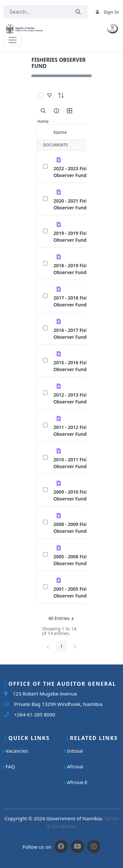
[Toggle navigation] (13, 40)
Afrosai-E (77, 782)
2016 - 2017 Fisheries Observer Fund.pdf (76, 334)
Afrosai (75, 766)
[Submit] (78, 12)
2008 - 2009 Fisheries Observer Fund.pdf (76, 528)
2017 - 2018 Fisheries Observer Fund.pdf (76, 301)
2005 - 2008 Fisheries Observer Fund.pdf (76, 560)
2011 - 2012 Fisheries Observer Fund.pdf (76, 431)
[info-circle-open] (56, 111)
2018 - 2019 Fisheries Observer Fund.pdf (76, 269)
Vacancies (17, 751)
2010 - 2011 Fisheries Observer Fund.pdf (76, 463)
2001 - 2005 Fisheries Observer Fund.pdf (76, 592)
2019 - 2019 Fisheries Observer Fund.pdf (76, 237)
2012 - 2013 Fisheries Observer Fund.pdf (76, 398)
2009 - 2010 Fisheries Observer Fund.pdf (76, 495)
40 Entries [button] (63, 619)
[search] (43, 111)
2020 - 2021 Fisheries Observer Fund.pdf (76, 204)
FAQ (10, 766)
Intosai (75, 751)
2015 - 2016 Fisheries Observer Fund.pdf (76, 366)
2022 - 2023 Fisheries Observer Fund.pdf (76, 172)
